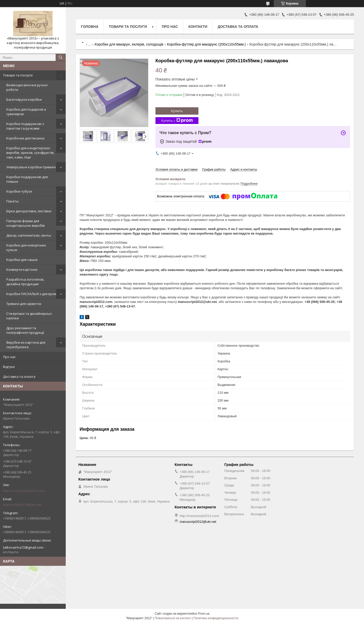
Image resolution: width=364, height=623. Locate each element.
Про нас (9, 357)
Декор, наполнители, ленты (29, 235)
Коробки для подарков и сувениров (26, 112)
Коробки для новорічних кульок (26, 247)
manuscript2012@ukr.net (22, 505)
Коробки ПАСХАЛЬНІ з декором (31, 294)
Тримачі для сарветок (24, 304)
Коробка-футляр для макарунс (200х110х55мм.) (207, 44)
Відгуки (9, 367)
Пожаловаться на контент (173, 618)
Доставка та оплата (19, 377)
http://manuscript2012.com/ (24, 491)
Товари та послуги (18, 75)
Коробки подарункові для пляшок (27, 179)
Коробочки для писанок (26, 138)
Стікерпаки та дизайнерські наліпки (29, 316)
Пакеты (13, 201)
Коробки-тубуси (19, 191)
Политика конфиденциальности (216, 618)
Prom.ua (204, 614)
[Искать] (61, 57)
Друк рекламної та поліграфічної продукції (25, 330)
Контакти (198, 27)
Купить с (177, 121)
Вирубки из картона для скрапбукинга (26, 345)
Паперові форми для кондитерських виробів (26, 223)
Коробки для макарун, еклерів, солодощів (129, 44)
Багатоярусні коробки (24, 99)
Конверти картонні (22, 269)
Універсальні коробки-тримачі (31, 167)
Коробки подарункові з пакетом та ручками (25, 126)
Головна (90, 27)
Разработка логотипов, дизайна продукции (25, 282)
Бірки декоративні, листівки (29, 211)
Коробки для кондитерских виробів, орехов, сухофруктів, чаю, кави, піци (30, 153)
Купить (177, 111)
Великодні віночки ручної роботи (27, 87)
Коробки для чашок (22, 260)
